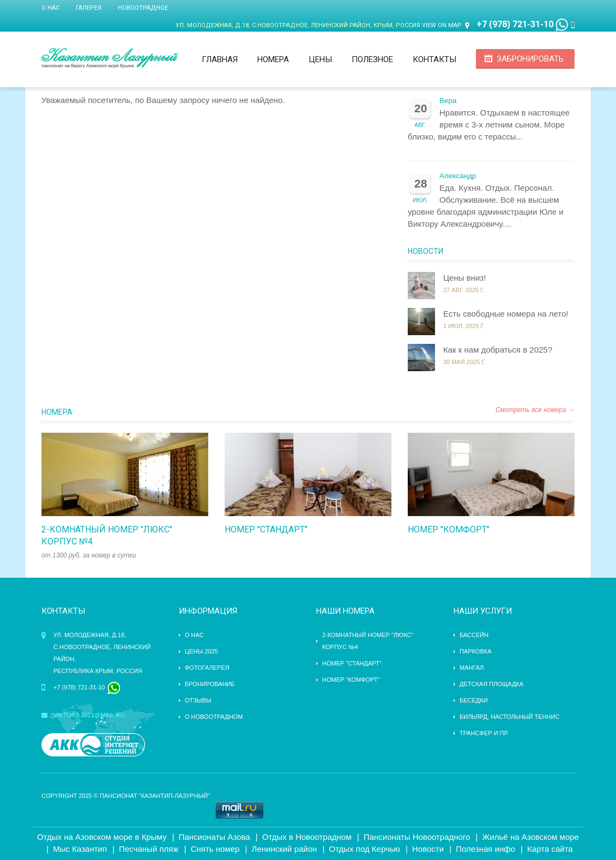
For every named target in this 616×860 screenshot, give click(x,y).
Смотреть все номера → (535, 410)
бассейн (474, 635)
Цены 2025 (201, 651)
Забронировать (530, 59)
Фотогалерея (207, 668)
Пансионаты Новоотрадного (417, 837)
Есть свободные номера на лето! (506, 314)
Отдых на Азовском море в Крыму (102, 837)
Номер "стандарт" (266, 529)
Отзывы (198, 700)
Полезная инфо (485, 849)
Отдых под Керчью (365, 849)
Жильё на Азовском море (531, 837)
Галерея (89, 8)
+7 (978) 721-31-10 (515, 24)
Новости (425, 251)
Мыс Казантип (80, 849)
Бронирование (210, 684)
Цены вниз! (464, 278)
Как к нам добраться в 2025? (498, 350)
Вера (448, 101)
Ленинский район (285, 849)
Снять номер (215, 849)
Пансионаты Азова (215, 837)
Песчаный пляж (149, 849)
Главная (220, 59)
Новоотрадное (143, 8)
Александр (458, 176)
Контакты (434, 59)
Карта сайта (550, 849)
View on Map (442, 25)
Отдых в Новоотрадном (307, 837)
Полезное (372, 59)
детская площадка (491, 684)
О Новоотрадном (214, 717)
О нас (50, 8)
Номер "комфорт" (449, 529)
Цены (320, 59)
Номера (273, 59)
